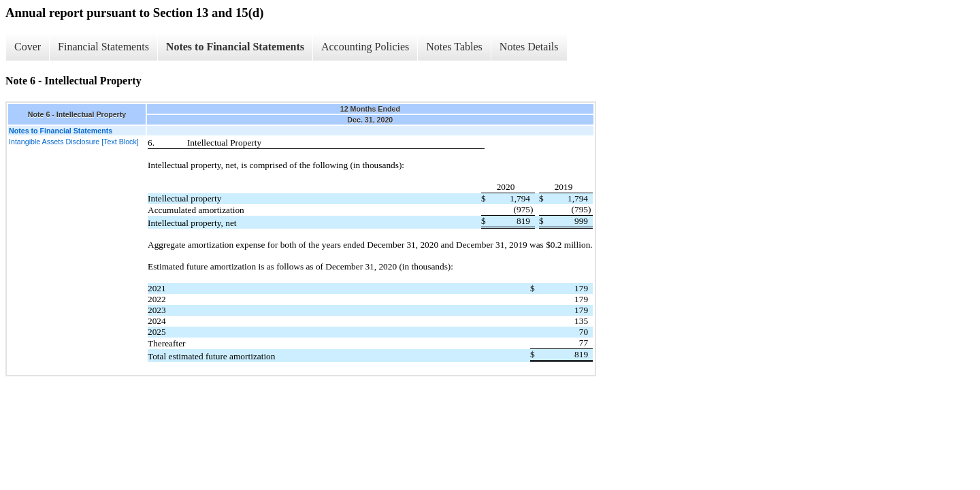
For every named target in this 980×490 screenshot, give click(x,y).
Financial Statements (103, 47)
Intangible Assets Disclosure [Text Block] (74, 142)
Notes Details (529, 47)
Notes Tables (454, 47)
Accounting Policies (365, 47)
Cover (28, 47)
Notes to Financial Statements (235, 47)
